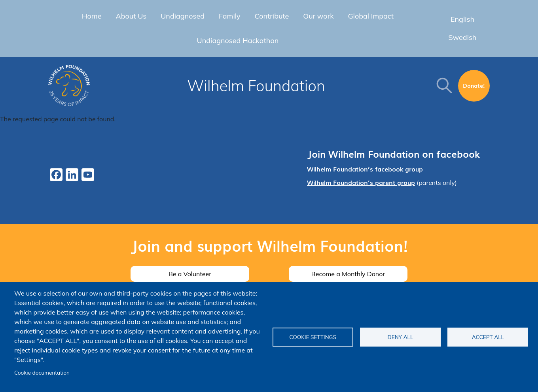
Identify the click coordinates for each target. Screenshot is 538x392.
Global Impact (371, 16)
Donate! (474, 85)
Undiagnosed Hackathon (238, 41)
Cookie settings (313, 337)
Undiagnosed (183, 16)
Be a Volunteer (190, 274)
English (462, 19)
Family (230, 16)
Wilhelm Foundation (256, 86)
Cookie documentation (42, 372)
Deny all (401, 337)
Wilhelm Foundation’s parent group (361, 182)
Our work (318, 16)
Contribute (272, 16)
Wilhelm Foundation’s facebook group (365, 169)
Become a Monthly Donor (348, 274)
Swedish (462, 37)
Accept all (488, 337)
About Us (131, 16)
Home (92, 16)
